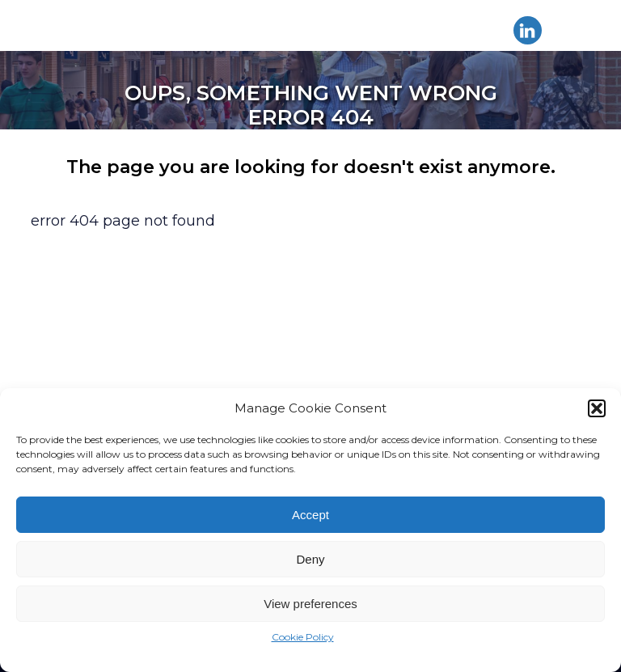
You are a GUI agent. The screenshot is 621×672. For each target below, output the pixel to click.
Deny (310, 559)
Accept (310, 515)
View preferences (310, 604)
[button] (597, 408)
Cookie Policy (303, 637)
